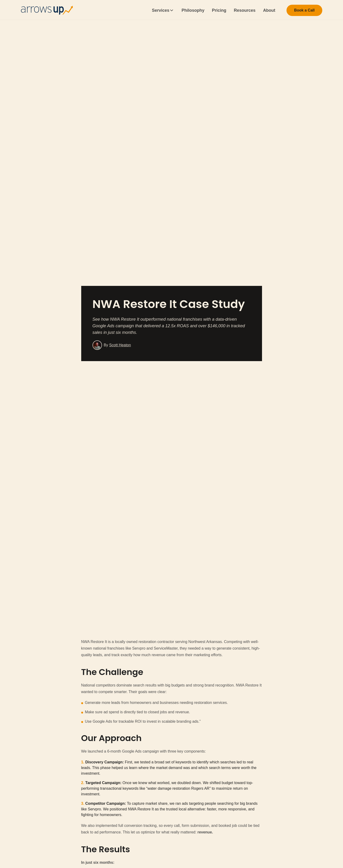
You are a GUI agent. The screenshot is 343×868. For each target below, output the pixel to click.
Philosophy (193, 10)
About (269, 10)
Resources (245, 10)
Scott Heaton (120, 345)
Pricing (219, 10)
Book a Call (304, 10)
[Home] (47, 10)
